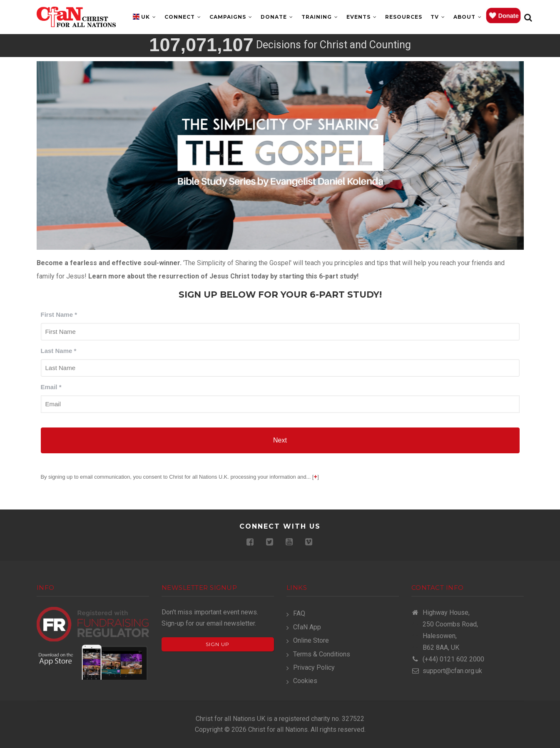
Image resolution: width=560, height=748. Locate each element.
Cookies (305, 681)
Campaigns (231, 17)
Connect (183, 17)
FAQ (299, 613)
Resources (404, 17)
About (468, 17)
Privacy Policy (314, 667)
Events (362, 17)
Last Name (59, 351)
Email (51, 387)
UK (149, 17)
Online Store (311, 640)
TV (438, 17)
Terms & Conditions (322, 654)
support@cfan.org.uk (447, 671)
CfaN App (307, 627)
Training (320, 17)
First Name (59, 314)
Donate (277, 17)
